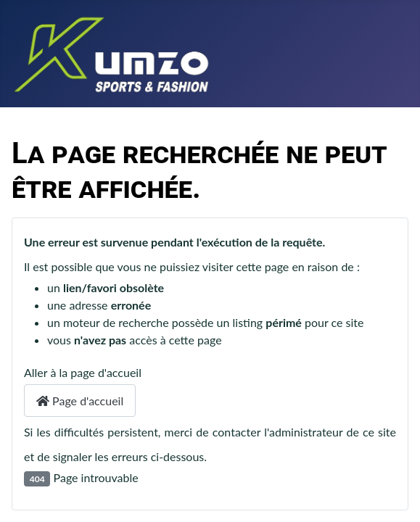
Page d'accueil (80, 401)
